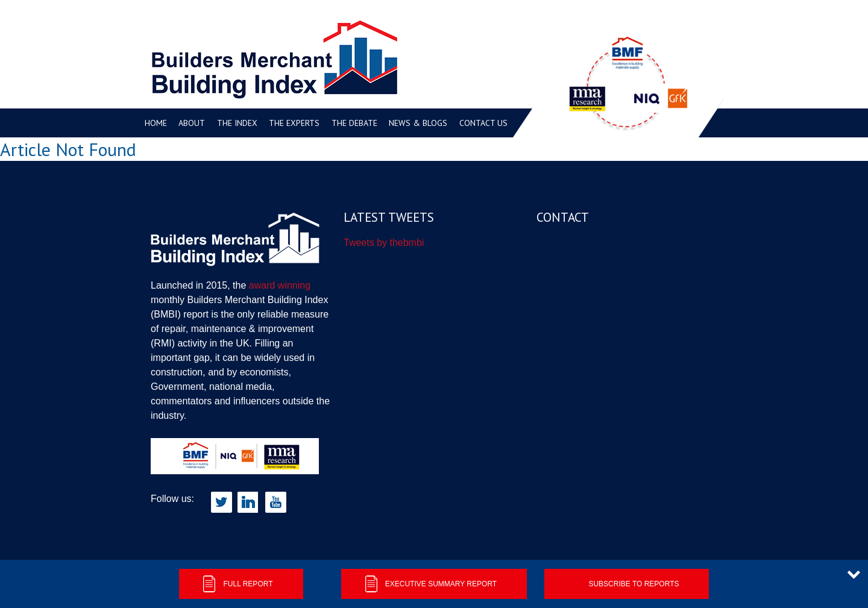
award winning (280, 285)
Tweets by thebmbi (384, 243)
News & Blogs (418, 123)
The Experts (294, 123)
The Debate (354, 123)
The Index (237, 123)
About (192, 123)
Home (156, 123)
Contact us (483, 123)
